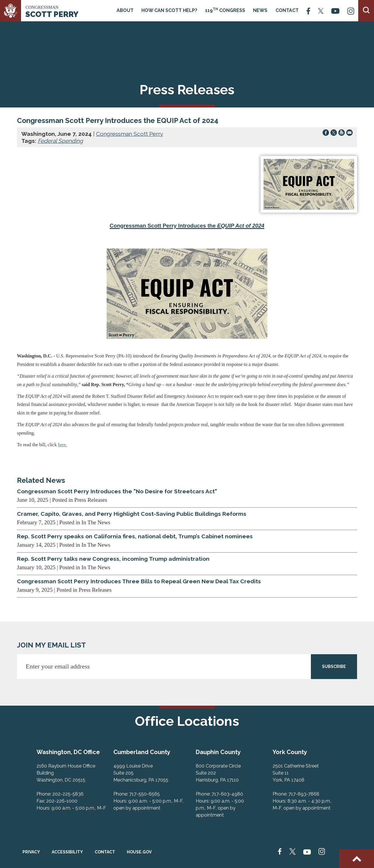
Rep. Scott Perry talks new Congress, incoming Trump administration (113, 559)
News (260, 10)
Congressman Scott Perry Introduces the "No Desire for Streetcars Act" (117, 491)
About (125, 10)
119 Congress (225, 10)
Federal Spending (60, 141)
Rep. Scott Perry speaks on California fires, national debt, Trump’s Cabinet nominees (135, 536)
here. (63, 445)
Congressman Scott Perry (130, 134)
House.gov (139, 852)
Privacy (31, 852)
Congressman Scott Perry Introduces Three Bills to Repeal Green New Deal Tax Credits (139, 581)
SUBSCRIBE (334, 666)
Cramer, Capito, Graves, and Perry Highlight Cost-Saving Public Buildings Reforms (132, 514)
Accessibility (67, 852)
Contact (287, 10)
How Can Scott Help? (169, 10)
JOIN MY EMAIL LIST (51, 645)
